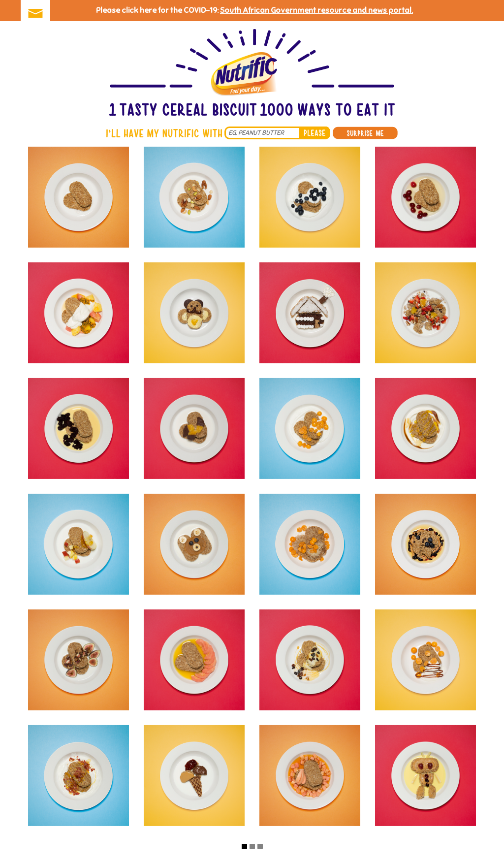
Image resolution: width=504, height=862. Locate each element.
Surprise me (365, 133)
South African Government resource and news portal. (316, 10)
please (315, 133)
